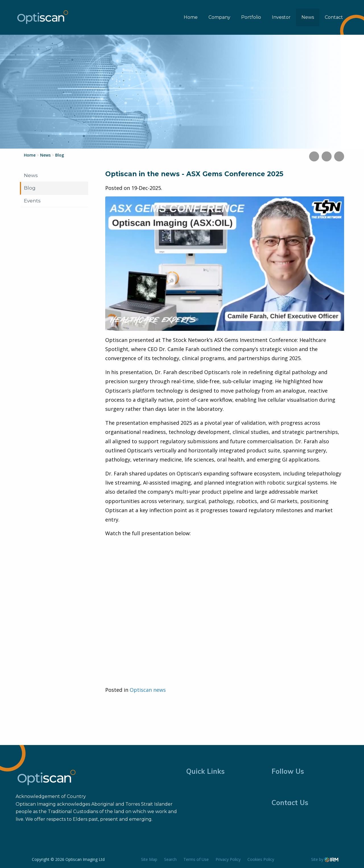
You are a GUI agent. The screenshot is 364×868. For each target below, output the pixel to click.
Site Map (149, 859)
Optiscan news (148, 690)
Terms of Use (196, 859)
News (308, 17)
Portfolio (251, 17)
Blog (30, 188)
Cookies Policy (261, 859)
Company (219, 17)
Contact (334, 17)
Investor (281, 17)
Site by (325, 859)
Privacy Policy (228, 859)
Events (32, 201)
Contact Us (290, 803)
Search (170, 859)
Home (191, 17)
